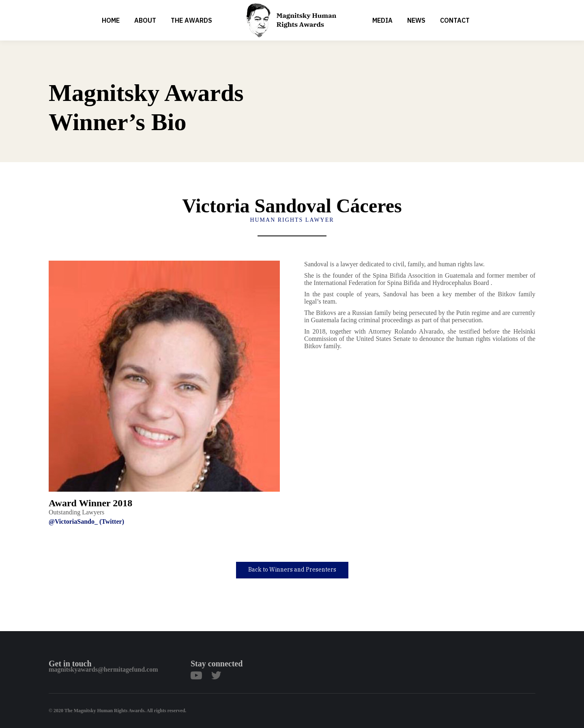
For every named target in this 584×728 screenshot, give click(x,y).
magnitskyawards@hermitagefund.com (103, 669)
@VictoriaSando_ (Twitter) (86, 521)
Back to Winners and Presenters (292, 570)
